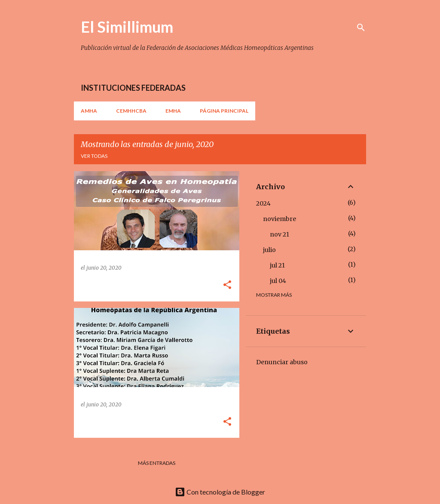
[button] (227, 285)
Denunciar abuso (282, 362)
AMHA (89, 111)
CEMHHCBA (131, 111)
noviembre (280, 219)
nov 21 (280, 234)
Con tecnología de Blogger (220, 492)
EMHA (173, 111)
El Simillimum (127, 27)
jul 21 (277, 265)
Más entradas (157, 463)
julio (269, 250)
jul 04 (278, 281)
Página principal (224, 111)
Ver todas (94, 156)
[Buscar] (361, 28)
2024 (263, 203)
